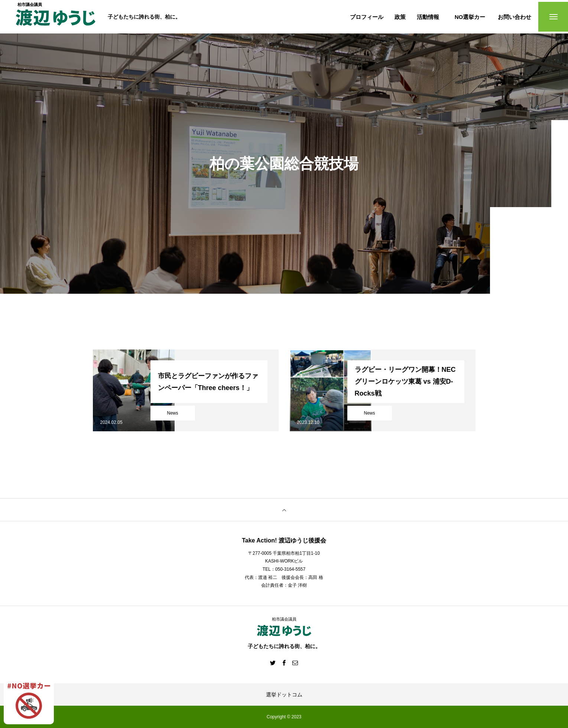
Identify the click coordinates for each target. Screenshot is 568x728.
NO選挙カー (470, 17)
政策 (400, 17)
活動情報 (428, 17)
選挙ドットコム (284, 695)
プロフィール (367, 17)
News (172, 413)
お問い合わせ (515, 17)
